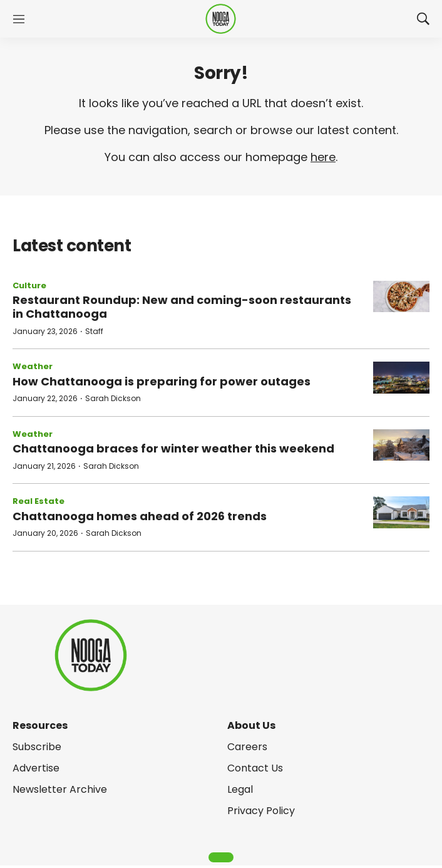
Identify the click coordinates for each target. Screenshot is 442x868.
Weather (33, 366)
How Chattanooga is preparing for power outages (162, 381)
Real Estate (39, 501)
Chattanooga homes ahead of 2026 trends (140, 516)
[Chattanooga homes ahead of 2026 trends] (401, 512)
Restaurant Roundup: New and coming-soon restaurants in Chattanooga (182, 307)
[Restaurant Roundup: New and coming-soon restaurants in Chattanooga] (401, 297)
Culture (29, 285)
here (323, 157)
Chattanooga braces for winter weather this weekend (173, 448)
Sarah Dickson (113, 398)
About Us (251, 725)
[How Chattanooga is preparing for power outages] (401, 378)
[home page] (221, 19)
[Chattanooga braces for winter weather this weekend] (401, 445)
